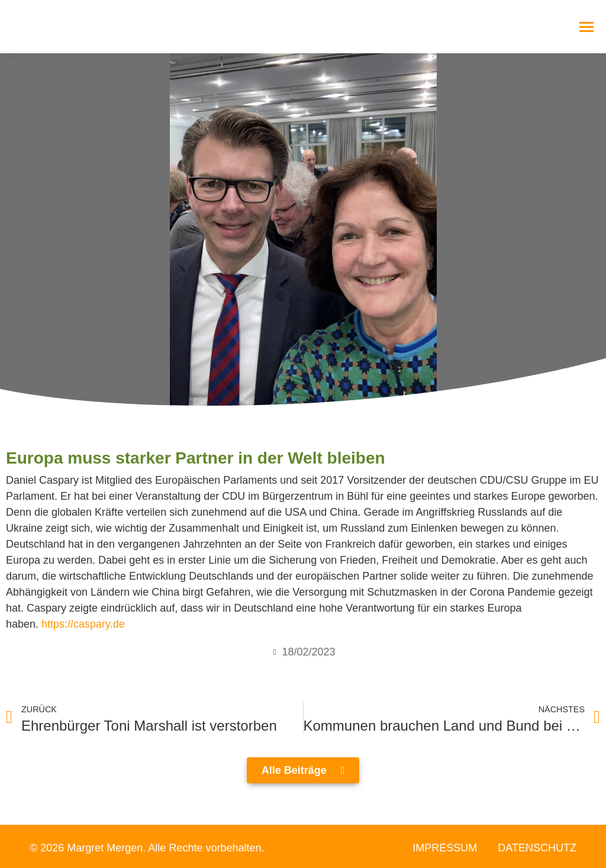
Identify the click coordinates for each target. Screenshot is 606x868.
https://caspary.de (83, 624)
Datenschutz (537, 848)
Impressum (445, 848)
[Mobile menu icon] (586, 27)
